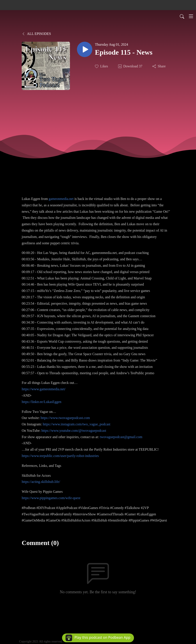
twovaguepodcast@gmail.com (121, 437)
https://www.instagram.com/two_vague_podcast (77, 424)
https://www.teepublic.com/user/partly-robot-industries (60, 456)
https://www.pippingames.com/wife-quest (51, 498)
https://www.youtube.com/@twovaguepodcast (74, 431)
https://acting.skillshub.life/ (41, 482)
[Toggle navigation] (191, 16)
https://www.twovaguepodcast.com (65, 418)
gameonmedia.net (61, 199)
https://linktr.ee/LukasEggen (42, 402)
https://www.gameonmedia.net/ (44, 389)
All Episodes (36, 34)
